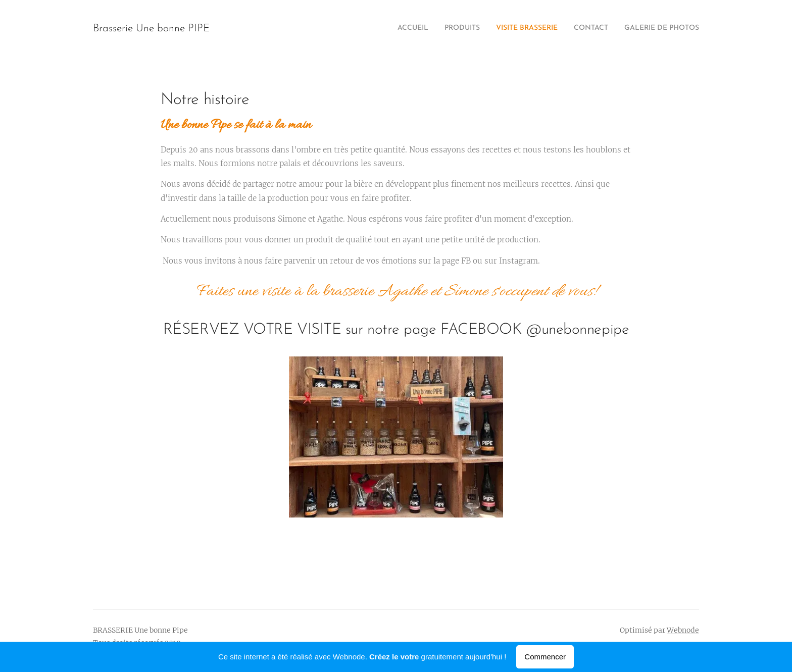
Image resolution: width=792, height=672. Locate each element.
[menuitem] (637, 29)
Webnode (683, 630)
